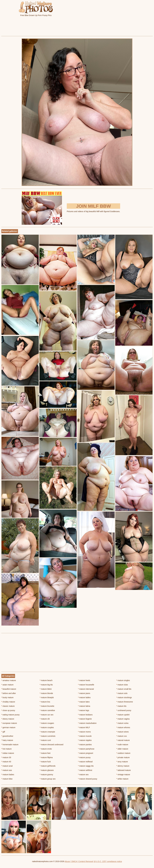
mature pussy (84, 757)
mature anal (7, 766)
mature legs (84, 710)
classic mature (8, 706)
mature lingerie (85, 719)
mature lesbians (85, 715)
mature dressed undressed (51, 745)
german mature (8, 727)
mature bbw (7, 779)
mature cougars (47, 723)
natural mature (123, 740)
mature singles (123, 680)
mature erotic (46, 749)
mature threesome (125, 702)
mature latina (84, 706)
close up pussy (8, 710)
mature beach (46, 680)
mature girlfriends (48, 766)
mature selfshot (85, 770)
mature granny (46, 775)
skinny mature (123, 766)
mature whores (123, 727)
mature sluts (122, 685)
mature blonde (46, 693)
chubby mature (8, 702)
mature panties (85, 745)
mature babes (8, 775)
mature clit (45, 719)
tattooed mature (124, 770)
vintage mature (123, 775)
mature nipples (85, 740)
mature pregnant (86, 753)
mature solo (122, 693)
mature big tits (46, 685)
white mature (122, 779)
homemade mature (10, 745)
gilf (3, 732)
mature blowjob (47, 697)
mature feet (45, 753)
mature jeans (84, 693)
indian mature (8, 753)
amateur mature (9, 680)
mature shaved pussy (88, 779)
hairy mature (7, 740)
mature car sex (46, 715)
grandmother (7, 736)
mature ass (7, 770)
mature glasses (47, 770)
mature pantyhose (86, 749)
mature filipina (46, 757)
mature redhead (85, 762)
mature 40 (6, 762)
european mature (9, 723)
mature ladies (84, 697)
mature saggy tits (86, 766)
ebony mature (8, 719)
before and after (9, 693)
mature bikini (46, 689)
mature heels (84, 680)
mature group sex (48, 779)
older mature (122, 749)
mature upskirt (123, 715)
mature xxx (122, 736)
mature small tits (124, 689)
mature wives (123, 732)
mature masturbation (87, 723)
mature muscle (85, 736)
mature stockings (124, 697)
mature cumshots (48, 736)
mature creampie (47, 732)
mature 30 (6, 757)
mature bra (45, 702)
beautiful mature (9, 689)
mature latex (84, 702)
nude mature (122, 745)
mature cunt (45, 740)
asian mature (7, 685)
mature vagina (123, 719)
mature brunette (47, 706)
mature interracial (86, 689)
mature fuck (45, 762)
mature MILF (84, 727)
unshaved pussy (124, 710)
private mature (123, 757)
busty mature (7, 697)
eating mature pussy (10, 715)
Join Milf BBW (93, 206)
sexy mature (122, 762)
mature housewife (86, 685)
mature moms (84, 732)
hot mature (6, 749)
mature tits (121, 706)
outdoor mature (123, 753)
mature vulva (122, 723)
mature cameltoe (47, 710)
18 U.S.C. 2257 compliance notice (108, 861)
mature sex (83, 775)
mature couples (47, 727)
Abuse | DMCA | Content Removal (79, 861)
